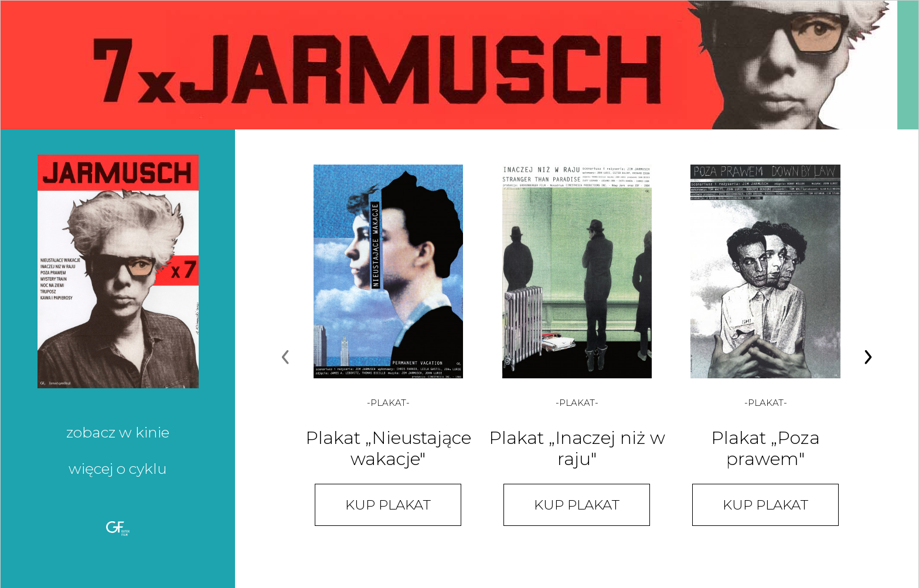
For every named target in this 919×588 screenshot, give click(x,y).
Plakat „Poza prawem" (765, 449)
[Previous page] (285, 358)
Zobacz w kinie (118, 432)
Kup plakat (388, 505)
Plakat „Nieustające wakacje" (388, 449)
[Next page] (868, 358)
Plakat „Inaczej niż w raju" (577, 449)
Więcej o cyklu (118, 469)
